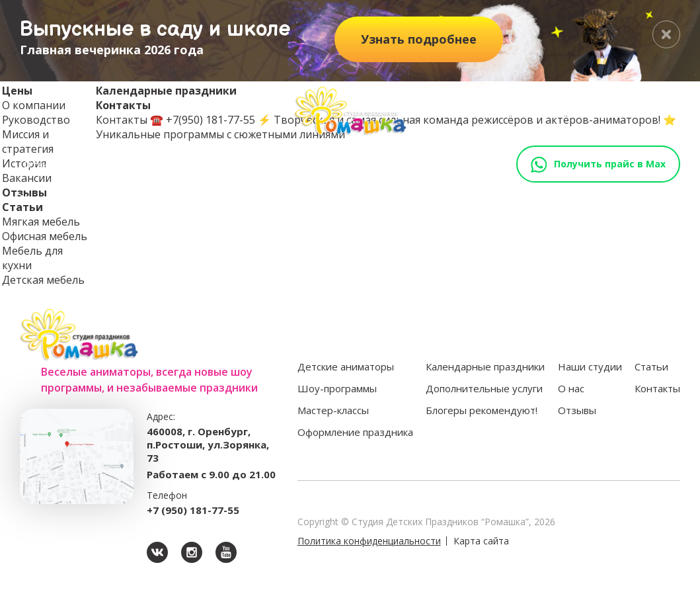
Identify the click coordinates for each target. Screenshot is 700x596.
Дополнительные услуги (484, 388)
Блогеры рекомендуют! (482, 410)
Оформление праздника (408, 199)
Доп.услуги (507, 199)
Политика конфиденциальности (369, 541)
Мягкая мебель (41, 222)
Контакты (257, 164)
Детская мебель (43, 280)
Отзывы (44, 164)
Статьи (99, 164)
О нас (571, 388)
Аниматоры (128, 199)
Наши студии (58, 199)
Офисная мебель (45, 236)
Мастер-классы (296, 199)
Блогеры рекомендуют (603, 199)
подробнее (419, 39)
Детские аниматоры (346, 366)
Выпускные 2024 (175, 164)
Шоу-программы (207, 199)
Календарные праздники (485, 366)
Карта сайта (481, 541)
